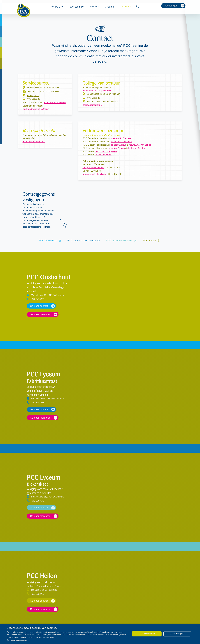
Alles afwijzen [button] (177, 634)
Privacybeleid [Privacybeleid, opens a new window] (49, 637)
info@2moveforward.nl (93, 168)
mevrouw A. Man (117, 148)
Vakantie (95, 7)
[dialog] (100, 634)
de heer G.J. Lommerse (34, 142)
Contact (126, 7)
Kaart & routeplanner (93, 105)
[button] (57, 7)
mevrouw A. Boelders (121, 138)
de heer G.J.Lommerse (55, 103)
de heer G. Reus (118, 145)
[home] (24, 7)
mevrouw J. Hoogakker (106, 151)
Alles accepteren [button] (147, 634)
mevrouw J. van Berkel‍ (140, 145)
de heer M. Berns (103, 155)
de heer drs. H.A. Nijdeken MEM (98, 91)
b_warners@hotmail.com (94, 174)
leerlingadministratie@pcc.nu (36, 109)
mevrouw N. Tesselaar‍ (122, 142)
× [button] (197, 627)
